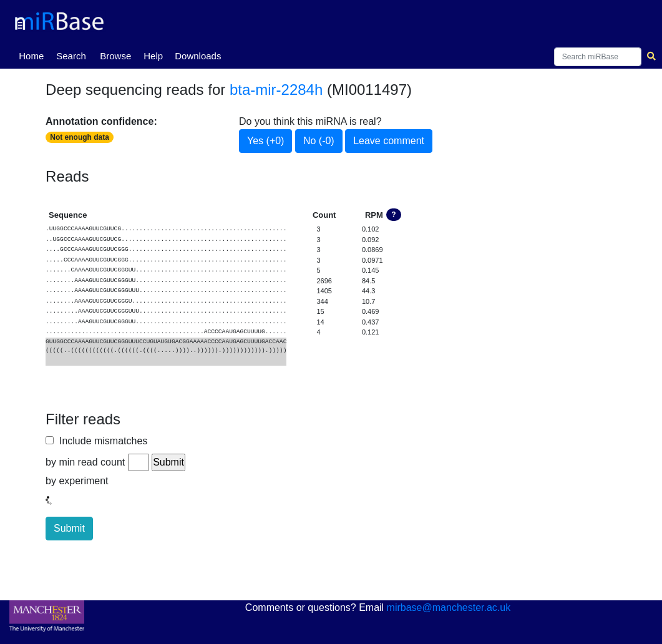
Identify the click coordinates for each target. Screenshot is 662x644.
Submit (69, 528)
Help (153, 56)
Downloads (198, 56)
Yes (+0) (265, 141)
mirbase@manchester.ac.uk (449, 607)
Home (34, 55)
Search (71, 56)
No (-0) (319, 141)
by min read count (85, 462)
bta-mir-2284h (276, 90)
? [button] (393, 215)
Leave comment (389, 141)
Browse (115, 56)
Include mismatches (100, 441)
